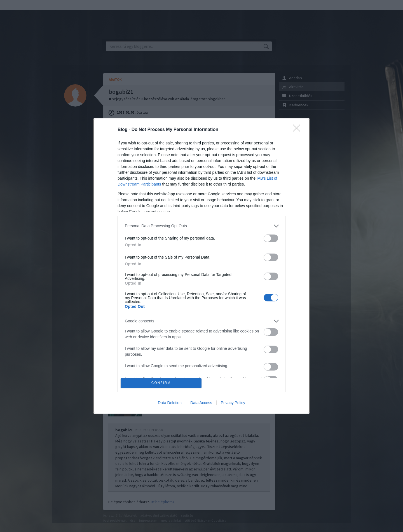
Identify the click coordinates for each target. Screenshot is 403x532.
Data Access (201, 403)
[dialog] (201, 266)
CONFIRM (161, 383)
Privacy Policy (233, 403)
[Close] (298, 130)
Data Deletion (170, 403)
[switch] (271, 238)
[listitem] (201, 226)
